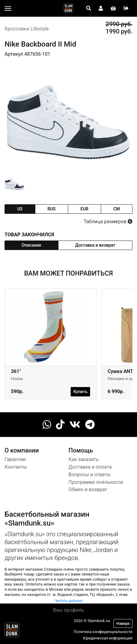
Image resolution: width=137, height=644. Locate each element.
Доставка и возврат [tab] (95, 245)
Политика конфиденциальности (103, 632)
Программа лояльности (96, 482)
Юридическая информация (108, 638)
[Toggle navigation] (8, 9)
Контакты (16, 467)
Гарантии (15, 459)
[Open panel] (89, 9)
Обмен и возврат (88, 489)
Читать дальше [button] (68, 601)
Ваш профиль (68, 610)
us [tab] (20, 209)
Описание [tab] (31, 245)
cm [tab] (116, 209)
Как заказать (84, 459)
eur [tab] (84, 209)
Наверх (123, 623)
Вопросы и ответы (90, 475)
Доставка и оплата (90, 467)
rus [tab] (51, 209)
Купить (80, 392)
